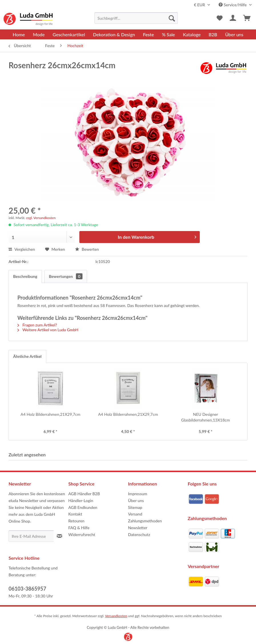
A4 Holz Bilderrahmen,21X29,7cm (50, 414)
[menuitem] (136, 18)
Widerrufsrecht (82, 534)
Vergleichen (22, 249)
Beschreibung (25, 276)
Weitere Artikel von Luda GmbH (48, 330)
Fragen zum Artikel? (37, 325)
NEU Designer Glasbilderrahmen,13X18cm (206, 417)
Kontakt (75, 514)
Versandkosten (116, 616)
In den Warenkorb (157, 236)
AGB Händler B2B (84, 494)
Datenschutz (139, 534)
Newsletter (138, 528)
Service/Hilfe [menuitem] (233, 5)
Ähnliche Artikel (27, 356)
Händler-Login (81, 500)
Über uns (136, 500)
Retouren (76, 521)
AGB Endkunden (83, 507)
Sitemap (135, 507)
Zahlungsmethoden (145, 521)
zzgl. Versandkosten (41, 218)
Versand (135, 514)
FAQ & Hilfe (79, 528)
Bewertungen (65, 276)
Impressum (138, 494)
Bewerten (87, 249)
